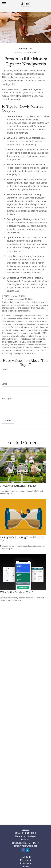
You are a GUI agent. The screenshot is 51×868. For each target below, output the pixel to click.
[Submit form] (8, 421)
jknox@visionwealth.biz (25, 846)
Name (5, 369)
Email (5, 384)
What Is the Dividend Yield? (17, 592)
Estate (25, 867)
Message (6, 399)
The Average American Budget (18, 486)
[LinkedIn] (27, 850)
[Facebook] (23, 850)
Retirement (25, 860)
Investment (25, 863)
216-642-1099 (29, 833)
